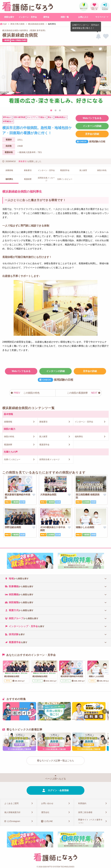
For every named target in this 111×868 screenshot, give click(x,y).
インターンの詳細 (92, 126)
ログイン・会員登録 (58, 790)
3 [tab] (60, 111)
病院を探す (9, 17)
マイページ (100, 17)
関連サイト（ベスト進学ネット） (90, 821)
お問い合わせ (47, 803)
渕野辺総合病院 (13, 527)
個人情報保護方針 (12, 812)
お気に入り (83, 17)
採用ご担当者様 (85, 812)
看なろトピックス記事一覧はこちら (55, 761)
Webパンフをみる (92, 118)
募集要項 (23, 161)
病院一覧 (65, 17)
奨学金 (46, 17)
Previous (3, 77)
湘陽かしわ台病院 (85, 527)
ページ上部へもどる (55, 779)
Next (108, 77)
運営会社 (45, 812)
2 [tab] (55, 111)
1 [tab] (51, 111)
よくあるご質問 (11, 803)
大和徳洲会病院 (48, 495)
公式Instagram (14, 821)
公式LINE (48, 821)
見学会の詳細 (92, 134)
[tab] (55, 578)
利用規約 (82, 803)
